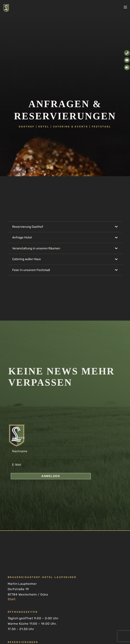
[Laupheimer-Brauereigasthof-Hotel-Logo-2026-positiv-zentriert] (6, 8)
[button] (125, 7)
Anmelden (51, 476)
